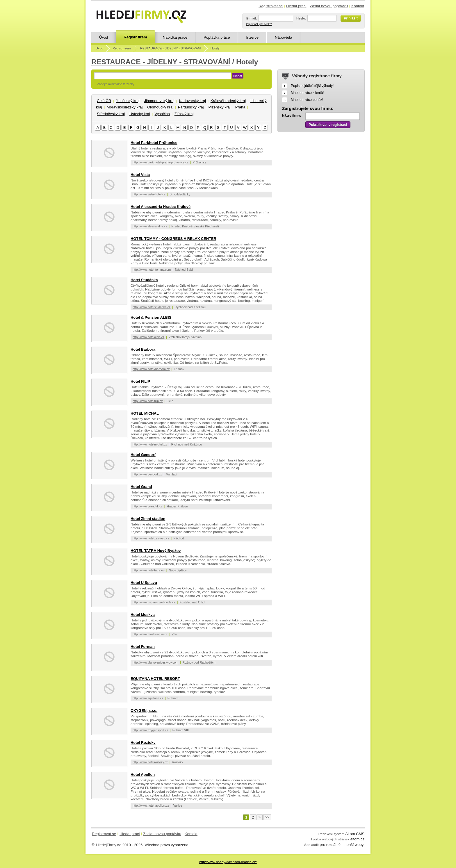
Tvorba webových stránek (330, 839)
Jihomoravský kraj (159, 101)
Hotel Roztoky (143, 743)
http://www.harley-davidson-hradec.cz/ (228, 862)
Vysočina (162, 114)
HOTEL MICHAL (145, 413)
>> (267, 817)
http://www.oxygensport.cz (150, 730)
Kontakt (358, 6)
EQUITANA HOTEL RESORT (155, 679)
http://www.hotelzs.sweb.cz (151, 538)
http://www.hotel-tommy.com (152, 270)
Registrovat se (271, 6)
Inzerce (252, 37)
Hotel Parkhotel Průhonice (154, 143)
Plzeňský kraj (219, 107)
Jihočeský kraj (128, 101)
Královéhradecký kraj (228, 101)
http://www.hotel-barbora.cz (151, 369)
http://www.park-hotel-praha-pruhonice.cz (161, 162)
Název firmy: (292, 115)
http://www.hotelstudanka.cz (152, 307)
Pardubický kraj (191, 107)
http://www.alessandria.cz (150, 226)
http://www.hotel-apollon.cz (151, 805)
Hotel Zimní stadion (148, 519)
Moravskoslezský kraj (125, 107)
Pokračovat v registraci (328, 125)
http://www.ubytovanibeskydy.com (155, 662)
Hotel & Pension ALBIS (151, 317)
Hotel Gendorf (143, 455)
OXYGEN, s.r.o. (144, 711)
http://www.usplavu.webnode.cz (154, 602)
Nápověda (283, 37)
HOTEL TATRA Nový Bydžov (156, 551)
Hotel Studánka (144, 280)
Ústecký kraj (140, 114)
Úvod (104, 37)
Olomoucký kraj (160, 107)
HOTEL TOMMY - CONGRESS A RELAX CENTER (173, 239)
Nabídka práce (175, 37)
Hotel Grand (141, 487)
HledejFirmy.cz (108, 845)
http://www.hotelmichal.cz (150, 444)
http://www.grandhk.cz (148, 506)
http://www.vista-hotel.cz (149, 194)
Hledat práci (296, 6)
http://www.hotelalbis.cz (148, 337)
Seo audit (311, 845)
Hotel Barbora (143, 349)
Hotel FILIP (140, 381)
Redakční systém (332, 834)
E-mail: (252, 18)
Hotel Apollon (143, 775)
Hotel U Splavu (144, 583)
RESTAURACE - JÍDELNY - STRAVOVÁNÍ (171, 48)
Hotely (215, 48)
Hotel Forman (143, 647)
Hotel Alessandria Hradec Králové (161, 207)
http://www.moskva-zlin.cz (150, 634)
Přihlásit (351, 18)
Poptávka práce (217, 37)
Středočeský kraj (111, 114)
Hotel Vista (140, 175)
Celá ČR (104, 101)
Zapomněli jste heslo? (259, 24)
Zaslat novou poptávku (329, 6)
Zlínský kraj (184, 114)
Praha (240, 107)
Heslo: (301, 18)
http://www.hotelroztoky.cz (150, 762)
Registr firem (135, 37)
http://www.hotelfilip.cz (148, 401)
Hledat (238, 76)
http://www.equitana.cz (148, 698)
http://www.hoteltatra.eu (149, 570)
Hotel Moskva (143, 615)
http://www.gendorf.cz (147, 474)
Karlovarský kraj (192, 101)
